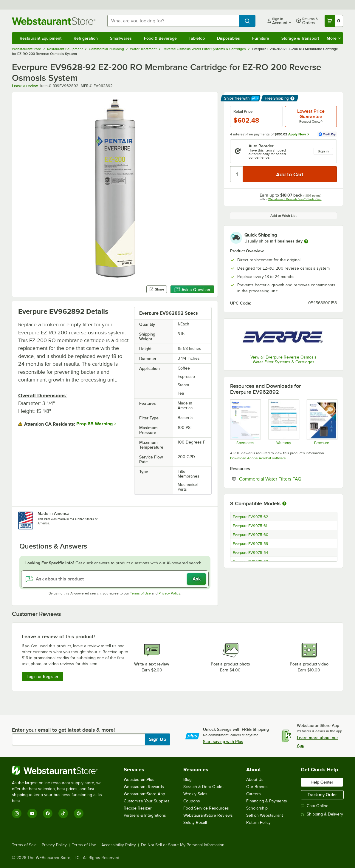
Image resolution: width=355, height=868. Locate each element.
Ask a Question (192, 290)
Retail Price (243, 112)
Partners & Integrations (145, 815)
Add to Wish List (283, 216)
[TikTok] (63, 813)
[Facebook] (48, 813)
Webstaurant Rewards (144, 787)
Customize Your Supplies (147, 801)
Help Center (322, 782)
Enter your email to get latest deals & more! (63, 730)
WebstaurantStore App (144, 794)
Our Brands (257, 787)
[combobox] (173, 21)
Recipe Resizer (138, 808)
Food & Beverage (160, 38)
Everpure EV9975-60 (251, 535)
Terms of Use (140, 593)
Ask (197, 579)
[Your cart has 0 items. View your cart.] (334, 21)
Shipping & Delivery (322, 814)
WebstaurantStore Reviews (208, 815)
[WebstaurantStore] (61, 770)
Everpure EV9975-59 (251, 544)
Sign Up (158, 739)
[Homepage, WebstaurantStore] (55, 21)
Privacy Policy (169, 593)
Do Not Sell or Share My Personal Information (183, 845)
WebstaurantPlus (139, 780)
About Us (255, 780)
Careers (254, 794)
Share (157, 289)
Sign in (323, 151)
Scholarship (257, 808)
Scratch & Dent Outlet (203, 787)
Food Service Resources (206, 808)
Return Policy (258, 823)
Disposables (228, 38)
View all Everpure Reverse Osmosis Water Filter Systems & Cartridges (283, 360)
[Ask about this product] (115, 579)
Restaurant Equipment (41, 38)
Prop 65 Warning (94, 424)
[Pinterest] (79, 813)
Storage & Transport (300, 38)
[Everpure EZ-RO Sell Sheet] (322, 422)
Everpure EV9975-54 (250, 553)
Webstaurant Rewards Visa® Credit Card (295, 199)
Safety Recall (195, 823)
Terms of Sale (24, 845)
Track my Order (322, 795)
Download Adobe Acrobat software (258, 458)
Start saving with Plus (223, 742)
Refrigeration (86, 38)
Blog (187, 780)
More (334, 38)
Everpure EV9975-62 (251, 517)
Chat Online (315, 806)
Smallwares (121, 38)
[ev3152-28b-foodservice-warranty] (283, 422)
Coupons (192, 801)
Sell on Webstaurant (265, 815)
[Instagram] (17, 813)
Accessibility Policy (119, 845)
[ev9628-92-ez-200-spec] (245, 422)
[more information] (306, 241)
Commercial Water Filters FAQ (288, 479)
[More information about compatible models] (284, 504)
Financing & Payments (267, 801)
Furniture (261, 38)
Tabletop (197, 38)
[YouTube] (32, 813)
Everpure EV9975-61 (250, 526)
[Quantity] (237, 174)
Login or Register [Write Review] (42, 677)
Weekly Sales (195, 794)
